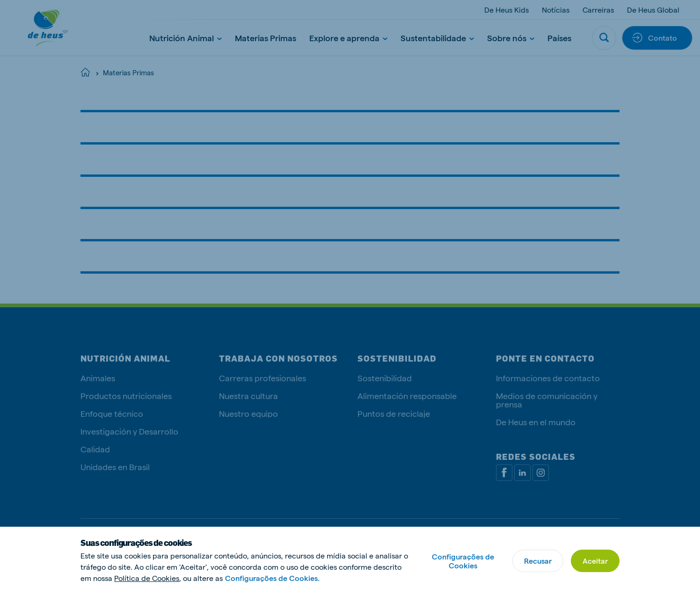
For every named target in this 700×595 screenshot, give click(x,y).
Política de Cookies (147, 578)
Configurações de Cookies (463, 561)
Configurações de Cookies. (272, 578)
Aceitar (595, 561)
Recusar (538, 561)
